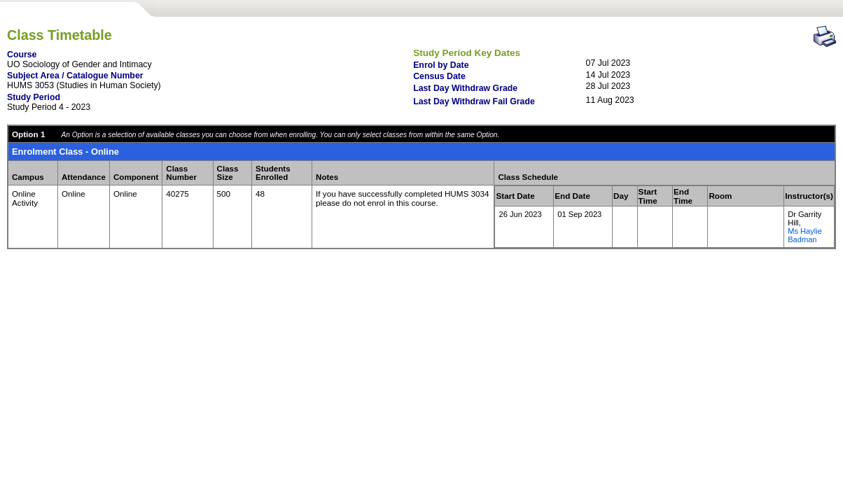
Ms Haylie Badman (805, 235)
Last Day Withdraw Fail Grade (474, 101)
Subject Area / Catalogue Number (75, 76)
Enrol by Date (441, 65)
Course (22, 55)
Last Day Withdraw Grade (465, 88)
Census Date (439, 76)
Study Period (34, 97)
